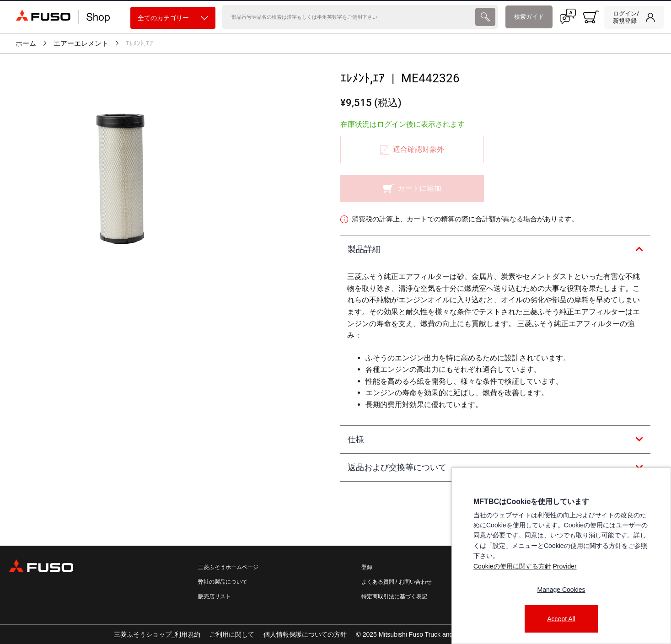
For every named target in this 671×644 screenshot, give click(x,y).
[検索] (348, 17)
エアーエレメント (81, 43)
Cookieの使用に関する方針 (512, 566)
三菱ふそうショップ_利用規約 (157, 634)
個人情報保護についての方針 (305, 634)
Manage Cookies (561, 590)
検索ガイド (529, 17)
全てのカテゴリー (173, 18)
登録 (367, 567)
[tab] (496, 250)
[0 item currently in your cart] (591, 17)
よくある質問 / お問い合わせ (397, 582)
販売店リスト (215, 596)
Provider (564, 566)
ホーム (26, 43)
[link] (634, 17)
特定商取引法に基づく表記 (394, 596)
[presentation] (335, 322)
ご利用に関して (232, 634)
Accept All (561, 619)
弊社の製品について (223, 582)
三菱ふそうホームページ (228, 567)
